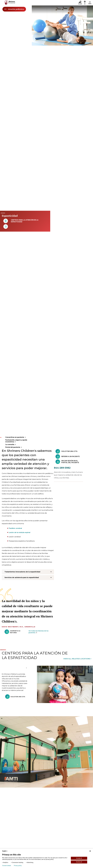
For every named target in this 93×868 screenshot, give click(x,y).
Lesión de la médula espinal (20, 532)
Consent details (7, 866)
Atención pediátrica (14, 9)
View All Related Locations (77, 658)
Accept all (79, 858)
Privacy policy (18, 866)
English (5, 851)
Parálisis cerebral (15, 527)
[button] (85, 3)
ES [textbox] (85, 4)
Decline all (79, 862)
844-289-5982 (62, 467)
